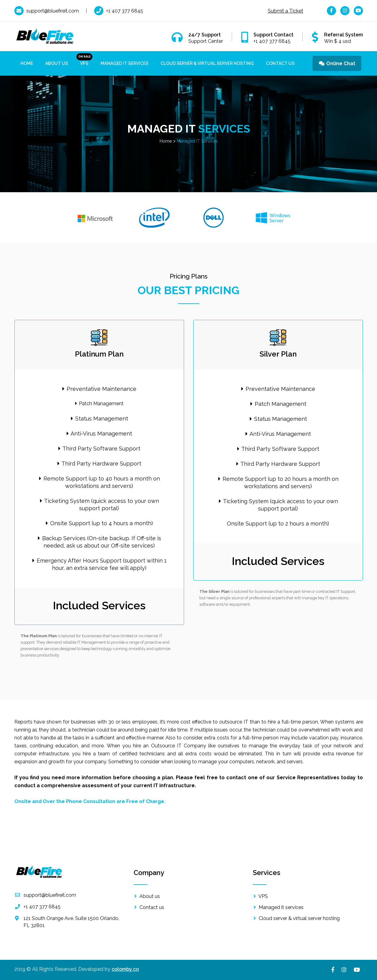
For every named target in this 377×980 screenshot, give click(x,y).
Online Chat (337, 64)
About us (57, 63)
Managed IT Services (124, 63)
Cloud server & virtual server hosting (296, 918)
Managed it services (278, 907)
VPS (84, 63)
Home (27, 63)
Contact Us (280, 63)
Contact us (149, 907)
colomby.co (125, 969)
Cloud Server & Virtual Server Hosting (207, 63)
